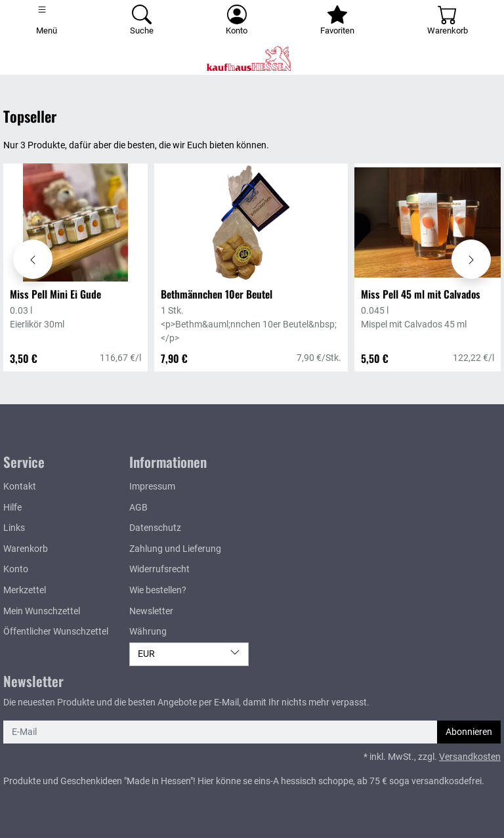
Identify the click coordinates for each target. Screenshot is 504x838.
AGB (138, 508)
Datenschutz (155, 528)
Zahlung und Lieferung (175, 549)
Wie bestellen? (158, 590)
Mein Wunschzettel (42, 611)
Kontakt (20, 487)
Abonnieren (469, 732)
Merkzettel (25, 590)
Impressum (152, 487)
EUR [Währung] (189, 653)
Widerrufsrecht (159, 569)
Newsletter (151, 611)
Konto (16, 569)
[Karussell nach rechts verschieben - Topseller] (471, 259)
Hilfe (12, 508)
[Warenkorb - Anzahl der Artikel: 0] (447, 21)
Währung (148, 632)
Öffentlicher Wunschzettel (56, 632)
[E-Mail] (220, 732)
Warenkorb (26, 549)
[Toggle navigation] (47, 21)
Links (14, 528)
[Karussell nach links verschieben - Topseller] (33, 259)
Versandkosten (470, 757)
